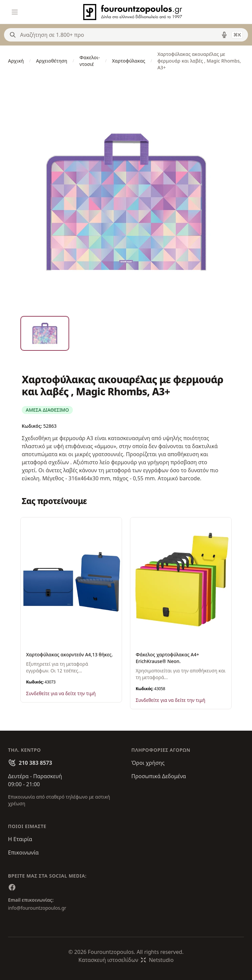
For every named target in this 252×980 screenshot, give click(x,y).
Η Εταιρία (20, 839)
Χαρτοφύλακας (129, 61)
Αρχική (16, 61)
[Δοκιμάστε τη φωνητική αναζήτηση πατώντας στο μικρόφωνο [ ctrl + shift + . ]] (224, 35)
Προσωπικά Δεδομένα (159, 776)
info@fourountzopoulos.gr (37, 908)
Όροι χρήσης (148, 763)
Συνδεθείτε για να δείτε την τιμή (61, 693)
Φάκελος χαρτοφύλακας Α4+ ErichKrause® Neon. (167, 658)
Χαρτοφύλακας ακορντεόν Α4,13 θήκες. (70, 655)
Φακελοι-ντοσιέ (90, 61)
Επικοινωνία (23, 852)
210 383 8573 (35, 763)
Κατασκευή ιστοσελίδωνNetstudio (126, 960)
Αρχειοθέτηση (52, 61)
